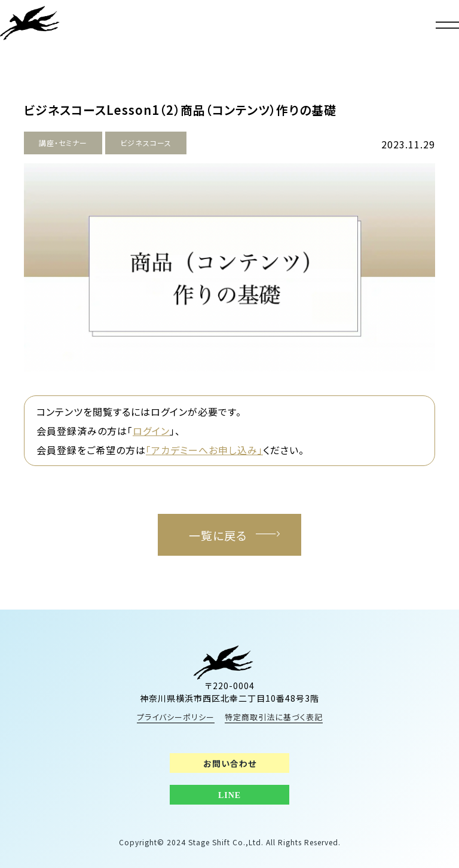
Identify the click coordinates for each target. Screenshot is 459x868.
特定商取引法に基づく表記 (274, 717)
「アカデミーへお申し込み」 (204, 450)
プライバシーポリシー (176, 717)
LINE (229, 795)
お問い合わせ (230, 763)
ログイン (151, 431)
